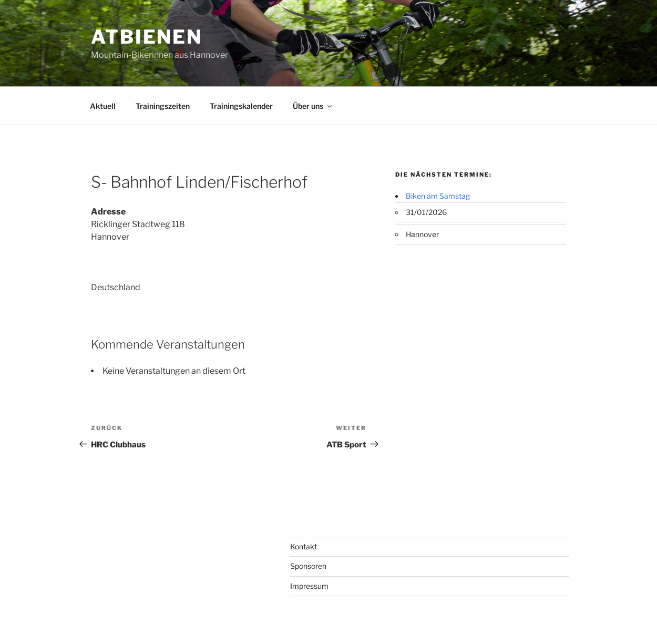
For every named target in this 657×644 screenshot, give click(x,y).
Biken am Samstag (438, 196)
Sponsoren (308, 566)
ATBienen (147, 37)
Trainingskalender (241, 106)
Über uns (313, 106)
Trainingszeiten (163, 106)
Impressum (309, 586)
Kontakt (304, 546)
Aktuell (103, 106)
